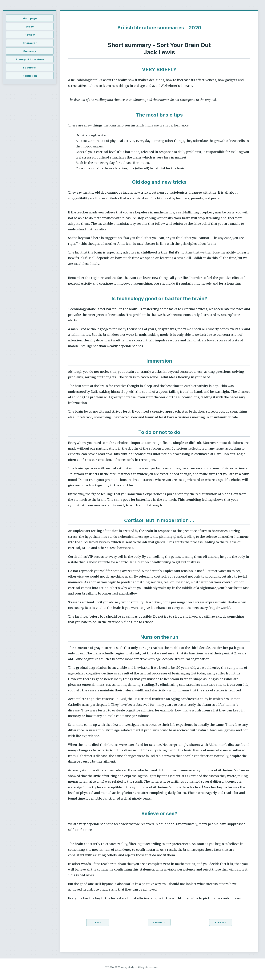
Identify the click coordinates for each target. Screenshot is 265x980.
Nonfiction (30, 76)
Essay (30, 27)
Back (98, 922)
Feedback (30, 68)
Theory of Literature (30, 59)
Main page (30, 18)
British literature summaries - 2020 (159, 28)
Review (30, 35)
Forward (221, 922)
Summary (30, 51)
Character (30, 43)
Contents (159, 922)
